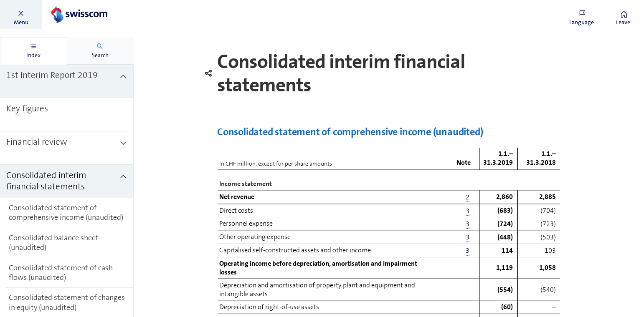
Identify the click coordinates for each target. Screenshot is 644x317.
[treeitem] (67, 81)
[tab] (34, 51)
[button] (21, 15)
